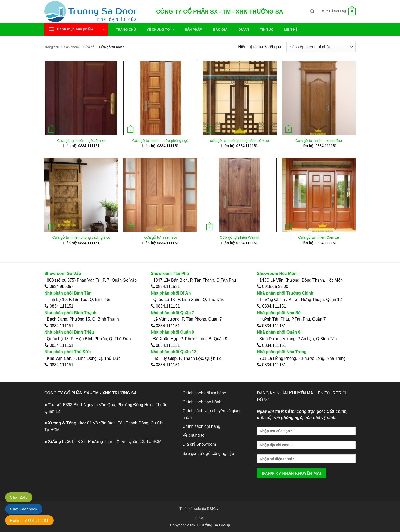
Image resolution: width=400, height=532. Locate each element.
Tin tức (267, 29)
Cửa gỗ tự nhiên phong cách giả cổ (81, 237)
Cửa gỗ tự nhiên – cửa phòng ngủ (161, 141)
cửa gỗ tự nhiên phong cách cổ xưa (239, 141)
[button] (339, 11)
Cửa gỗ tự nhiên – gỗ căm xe (81, 141)
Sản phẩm (194, 29)
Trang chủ (126, 29)
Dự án (244, 29)
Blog (200, 518)
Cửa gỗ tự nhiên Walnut (240, 237)
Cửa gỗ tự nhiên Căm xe (319, 237)
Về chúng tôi (160, 30)
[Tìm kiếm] (312, 11)
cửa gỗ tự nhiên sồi (161, 237)
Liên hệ (291, 29)
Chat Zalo (19, 497)
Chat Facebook (24, 509)
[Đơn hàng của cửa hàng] (321, 47)
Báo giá (220, 29)
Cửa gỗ (89, 47)
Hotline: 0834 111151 (29, 520)
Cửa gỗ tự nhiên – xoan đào (319, 141)
